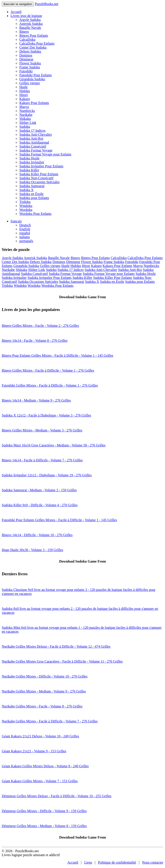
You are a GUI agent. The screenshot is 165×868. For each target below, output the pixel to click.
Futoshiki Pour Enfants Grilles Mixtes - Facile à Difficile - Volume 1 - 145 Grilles (59, 520)
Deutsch (25, 225)
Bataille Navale (30, 28)
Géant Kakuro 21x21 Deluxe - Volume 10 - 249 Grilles (40, 736)
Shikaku (25, 119)
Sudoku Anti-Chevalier (36, 134)
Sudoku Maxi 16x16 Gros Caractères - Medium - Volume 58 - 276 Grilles (54, 445)
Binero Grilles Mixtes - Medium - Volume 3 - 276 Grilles (42, 430)
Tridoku (25, 202)
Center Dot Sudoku (33, 47)
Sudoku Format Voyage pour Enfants (45, 154)
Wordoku (26, 210)
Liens (88, 862)
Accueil (16, 12)
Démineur (26, 59)
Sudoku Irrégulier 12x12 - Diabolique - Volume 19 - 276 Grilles (47, 475)
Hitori (24, 95)
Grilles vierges (30, 83)
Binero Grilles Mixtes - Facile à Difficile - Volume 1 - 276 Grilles (48, 370)
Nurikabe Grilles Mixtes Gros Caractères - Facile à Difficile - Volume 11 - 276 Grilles (62, 661)
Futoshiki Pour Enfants (36, 75)
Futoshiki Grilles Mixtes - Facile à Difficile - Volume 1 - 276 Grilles (50, 385)
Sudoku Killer (29, 170)
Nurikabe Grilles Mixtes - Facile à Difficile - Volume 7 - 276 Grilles (50, 721)
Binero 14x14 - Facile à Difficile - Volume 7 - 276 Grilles (42, 460)
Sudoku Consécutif (33, 146)
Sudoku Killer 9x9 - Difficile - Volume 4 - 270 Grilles (40, 505)
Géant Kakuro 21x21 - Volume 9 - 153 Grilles (34, 751)
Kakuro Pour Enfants (34, 103)
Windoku (26, 206)
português (26, 241)
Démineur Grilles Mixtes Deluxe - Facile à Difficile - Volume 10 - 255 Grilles (57, 796)
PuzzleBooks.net (46, 4)
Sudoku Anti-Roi (31, 138)
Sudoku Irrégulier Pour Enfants (41, 166)
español (25, 233)
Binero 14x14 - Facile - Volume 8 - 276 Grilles (35, 341)
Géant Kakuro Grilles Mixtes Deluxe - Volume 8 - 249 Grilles (45, 766)
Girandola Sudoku (32, 79)
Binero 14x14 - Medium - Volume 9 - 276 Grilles (36, 400)
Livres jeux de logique (26, 16)
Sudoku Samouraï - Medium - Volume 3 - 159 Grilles (39, 490)
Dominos (26, 55)
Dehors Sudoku (30, 51)
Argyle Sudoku (30, 20)
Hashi (23, 87)
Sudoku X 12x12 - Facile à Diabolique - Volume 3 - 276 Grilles (46, 415)
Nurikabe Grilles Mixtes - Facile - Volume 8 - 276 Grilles (42, 706)
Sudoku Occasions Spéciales (39, 182)
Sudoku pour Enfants (34, 198)
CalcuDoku (27, 39)
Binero (24, 32)
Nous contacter (153, 862)
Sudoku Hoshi (29, 158)
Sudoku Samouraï (32, 186)
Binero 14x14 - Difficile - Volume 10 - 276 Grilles (37, 535)
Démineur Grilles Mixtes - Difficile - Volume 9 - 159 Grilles (44, 811)
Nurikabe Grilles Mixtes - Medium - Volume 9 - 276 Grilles (44, 691)
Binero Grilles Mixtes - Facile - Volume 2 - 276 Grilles (40, 326)
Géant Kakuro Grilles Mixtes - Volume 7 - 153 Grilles (40, 781)
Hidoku (25, 91)
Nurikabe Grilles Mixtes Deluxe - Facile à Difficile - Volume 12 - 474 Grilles (56, 646)
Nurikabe (26, 115)
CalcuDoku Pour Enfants (37, 43)
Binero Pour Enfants (34, 36)
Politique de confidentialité (117, 862)
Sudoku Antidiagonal (34, 142)
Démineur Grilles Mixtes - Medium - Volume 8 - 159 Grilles (44, 826)
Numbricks (27, 111)
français (16, 221)
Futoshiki (26, 71)
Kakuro (25, 99)
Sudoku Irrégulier (32, 162)
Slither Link (28, 123)
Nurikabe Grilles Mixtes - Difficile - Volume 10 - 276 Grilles (45, 676)
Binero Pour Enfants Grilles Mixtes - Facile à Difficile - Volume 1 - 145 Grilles (57, 355)
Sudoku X (26, 190)
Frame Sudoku (30, 67)
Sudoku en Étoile (31, 194)
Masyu (24, 107)
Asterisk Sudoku (31, 24)
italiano (25, 237)
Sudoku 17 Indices (32, 131)
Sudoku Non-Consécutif (36, 178)
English (25, 229)
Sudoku (25, 127)
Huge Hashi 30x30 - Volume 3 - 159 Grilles (32, 550)
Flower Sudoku (30, 63)
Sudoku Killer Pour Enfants (39, 174)
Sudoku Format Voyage (36, 150)
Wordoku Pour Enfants (35, 214)
